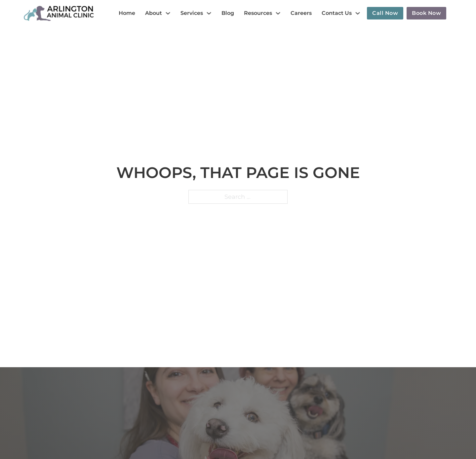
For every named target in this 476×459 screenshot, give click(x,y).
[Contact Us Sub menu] (358, 13)
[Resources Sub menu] (278, 13)
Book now (426, 13)
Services (192, 13)
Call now (385, 13)
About (154, 13)
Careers (301, 13)
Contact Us (337, 13)
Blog (228, 13)
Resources (258, 13)
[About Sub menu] (168, 13)
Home (127, 13)
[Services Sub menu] (209, 13)
